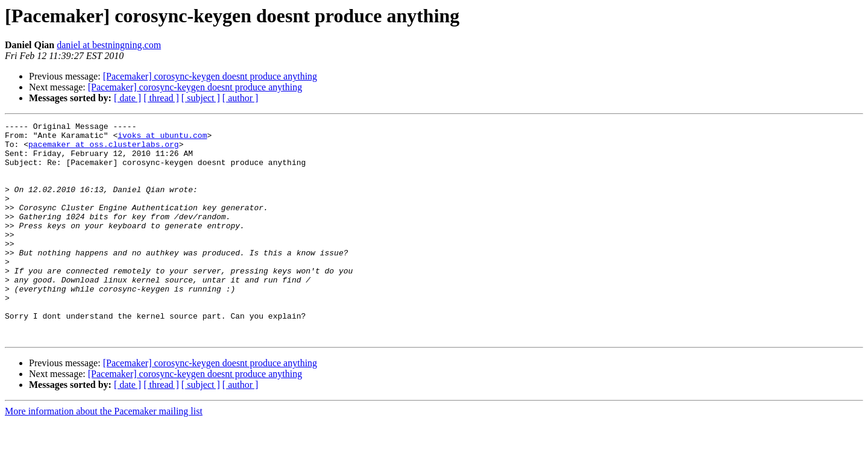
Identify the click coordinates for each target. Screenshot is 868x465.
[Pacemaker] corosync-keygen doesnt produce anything (210, 76)
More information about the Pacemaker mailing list (104, 454)
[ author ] (241, 98)
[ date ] (127, 98)
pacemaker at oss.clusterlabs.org (104, 149)
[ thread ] (161, 98)
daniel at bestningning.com (109, 45)
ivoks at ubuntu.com (162, 139)
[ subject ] (201, 98)
